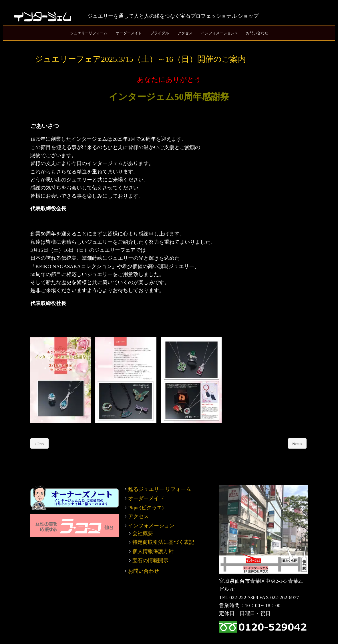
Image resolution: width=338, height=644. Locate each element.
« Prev (39, 444)
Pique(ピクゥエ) (146, 508)
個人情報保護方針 (153, 551)
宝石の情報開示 (150, 560)
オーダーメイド (146, 498)
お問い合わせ (144, 571)
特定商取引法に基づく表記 (163, 542)
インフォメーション (151, 526)
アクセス (138, 516)
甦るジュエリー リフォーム (160, 489)
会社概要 (143, 533)
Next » (297, 444)
